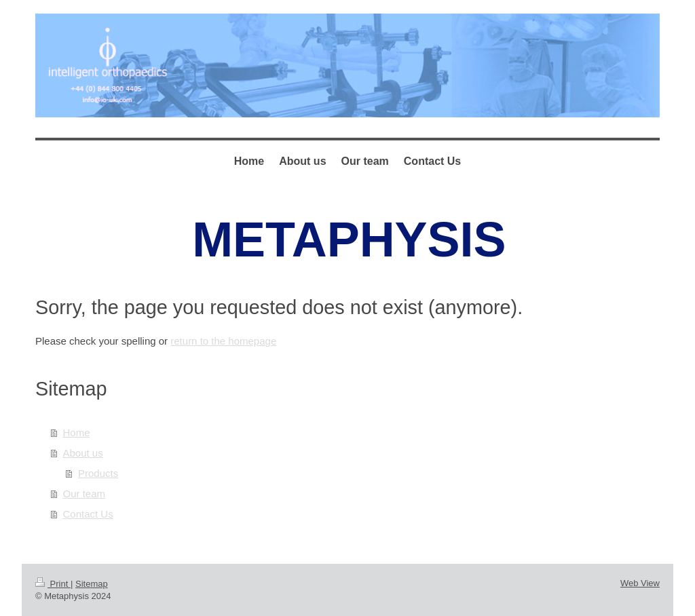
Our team (84, 494)
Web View (640, 583)
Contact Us (88, 514)
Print (53, 584)
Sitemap (92, 584)
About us (83, 453)
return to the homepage (223, 341)
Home (77, 432)
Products (98, 473)
